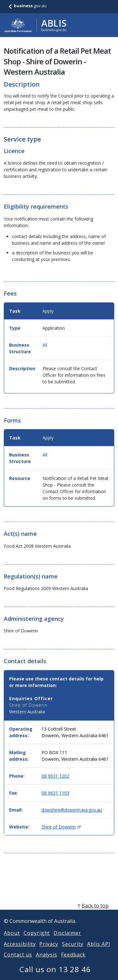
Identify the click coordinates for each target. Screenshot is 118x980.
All (45, 345)
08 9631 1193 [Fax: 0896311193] (55, 793)
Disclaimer (67, 940)
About (12, 940)
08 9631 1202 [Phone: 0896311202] (55, 776)
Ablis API (99, 951)
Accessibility (20, 951)
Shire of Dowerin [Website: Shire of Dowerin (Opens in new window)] (61, 827)
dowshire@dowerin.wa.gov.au (72, 810)
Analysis (47, 962)
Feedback (73, 962)
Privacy (49, 951)
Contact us (18, 962)
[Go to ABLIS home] (35, 25)
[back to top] (59, 913)
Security (73, 951)
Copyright (37, 940)
